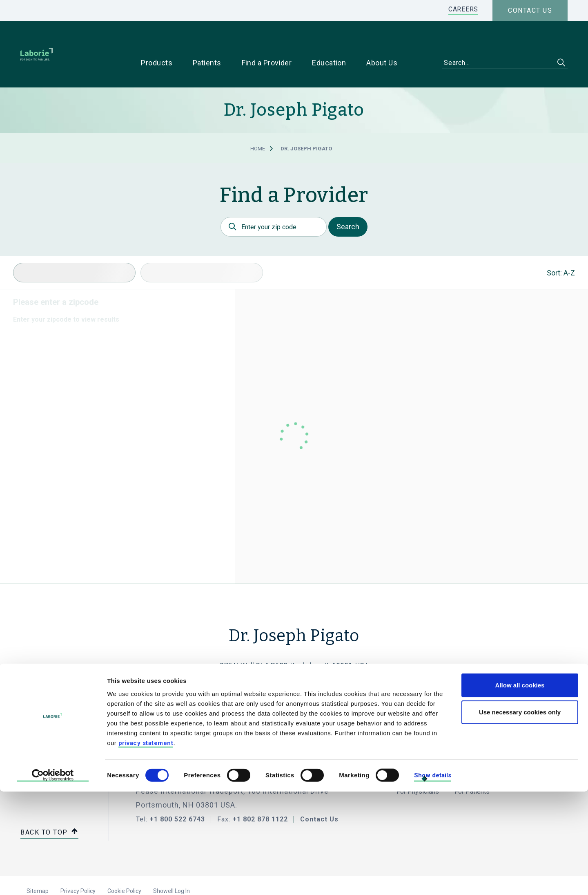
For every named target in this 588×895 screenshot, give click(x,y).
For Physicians (418, 766)
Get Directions (290, 684)
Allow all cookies (520, 789)
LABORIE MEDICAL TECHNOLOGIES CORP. (221, 747)
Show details (433, 879)
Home (258, 123)
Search (348, 201)
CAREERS (463, 9)
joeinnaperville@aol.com (294, 654)
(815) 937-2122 (294, 669)
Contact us (530, 10)
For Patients (472, 766)
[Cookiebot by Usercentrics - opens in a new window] (53, 879)
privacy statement (146, 846)
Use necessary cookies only (520, 816)
